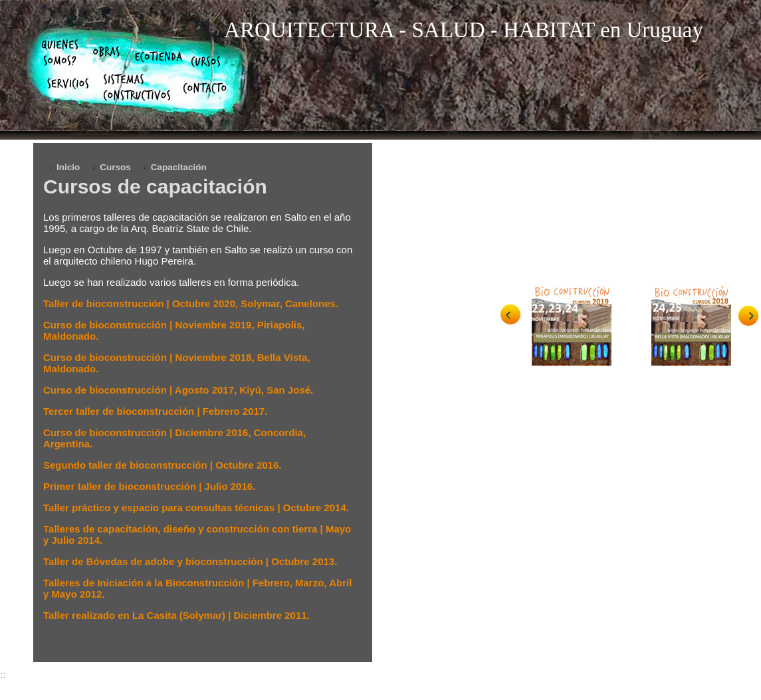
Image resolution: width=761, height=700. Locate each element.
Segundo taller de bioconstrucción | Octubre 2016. (162, 465)
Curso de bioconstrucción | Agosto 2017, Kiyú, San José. (178, 390)
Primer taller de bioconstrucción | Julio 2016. (149, 486)
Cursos (115, 167)
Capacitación (179, 167)
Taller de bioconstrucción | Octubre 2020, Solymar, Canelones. (191, 303)
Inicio (68, 167)
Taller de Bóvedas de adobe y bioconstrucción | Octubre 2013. (190, 561)
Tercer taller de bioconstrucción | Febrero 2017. (155, 411)
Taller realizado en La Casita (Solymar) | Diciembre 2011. (176, 615)
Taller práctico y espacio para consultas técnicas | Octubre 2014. (196, 508)
